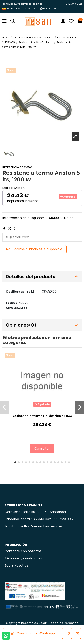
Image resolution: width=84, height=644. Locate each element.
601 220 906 (50, 8)
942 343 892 (74, 4)
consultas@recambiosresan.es (23, 4)
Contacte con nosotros (23, 551)
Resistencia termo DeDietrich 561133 (42, 416)
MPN (10, 308)
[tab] (42, 277)
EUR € (30, 8)
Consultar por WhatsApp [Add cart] (33, 633)
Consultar (42, 448)
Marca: (8, 188)
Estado (12, 303)
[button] (15, 462)
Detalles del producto (42, 277)
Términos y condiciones (23, 558)
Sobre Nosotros (16, 565)
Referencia (11, 167)
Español (12, 8)
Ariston (19, 188)
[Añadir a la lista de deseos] (68, 633)
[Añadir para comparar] (77, 633)
